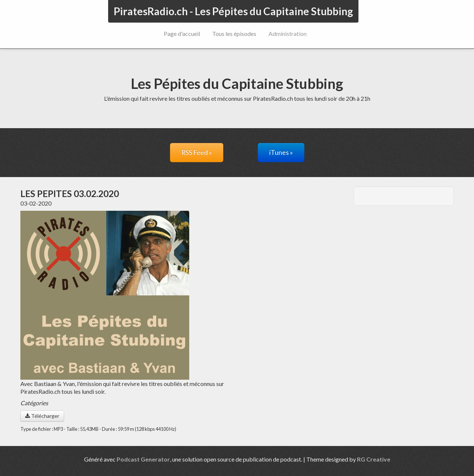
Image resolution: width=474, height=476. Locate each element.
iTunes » (281, 152)
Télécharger (42, 416)
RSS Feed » (197, 152)
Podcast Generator (143, 459)
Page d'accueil (182, 34)
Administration (288, 34)
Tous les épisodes (234, 34)
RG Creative (374, 459)
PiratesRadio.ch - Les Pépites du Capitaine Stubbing (233, 11)
